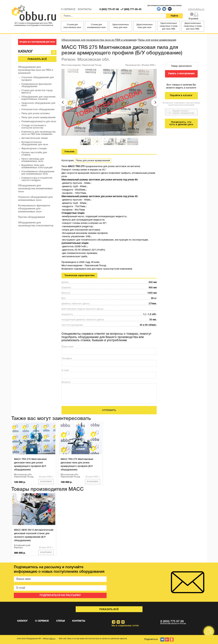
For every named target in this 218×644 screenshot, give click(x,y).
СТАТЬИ (60, 621)
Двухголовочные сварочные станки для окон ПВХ (193, 26)
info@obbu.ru (196, 10)
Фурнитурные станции (34, 149)
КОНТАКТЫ (85, 10)
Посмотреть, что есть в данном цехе (181, 123)
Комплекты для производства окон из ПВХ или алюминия (38, 133)
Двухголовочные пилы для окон (145, 26)
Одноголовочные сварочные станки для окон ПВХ (169, 26)
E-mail (65, 370)
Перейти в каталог (181, 96)
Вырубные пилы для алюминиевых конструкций (37, 167)
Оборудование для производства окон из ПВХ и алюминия (36, 70)
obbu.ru (52, 639)
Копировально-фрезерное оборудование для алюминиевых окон (34, 209)
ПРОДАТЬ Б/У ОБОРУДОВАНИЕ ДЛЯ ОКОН (37, 42)
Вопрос (66, 382)
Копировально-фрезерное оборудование (37, 85)
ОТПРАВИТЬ (109, 410)
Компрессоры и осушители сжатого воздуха (37, 179)
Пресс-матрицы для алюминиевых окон (33, 160)
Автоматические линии (34, 138)
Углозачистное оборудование (38, 110)
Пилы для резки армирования (38, 118)
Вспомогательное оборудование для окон (35, 143)
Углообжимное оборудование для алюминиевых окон (38, 173)
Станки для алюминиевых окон (96, 26)
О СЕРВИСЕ (68, 10)
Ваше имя (67, 347)
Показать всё (37, 59)
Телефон (67, 359)
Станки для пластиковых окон (72, 26)
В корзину (46, 482)
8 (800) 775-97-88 (109, 10)
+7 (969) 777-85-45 (131, 10)
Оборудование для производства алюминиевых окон (35, 189)
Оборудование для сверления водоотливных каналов (38, 98)
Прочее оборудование (31, 217)
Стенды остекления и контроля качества (34, 127)
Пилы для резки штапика (36, 114)
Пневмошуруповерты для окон (39, 122)
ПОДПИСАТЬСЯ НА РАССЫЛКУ (60, 595)
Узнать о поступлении (181, 74)
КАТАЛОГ (22, 621)
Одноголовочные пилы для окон (121, 26)
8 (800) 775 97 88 (182, 622)
